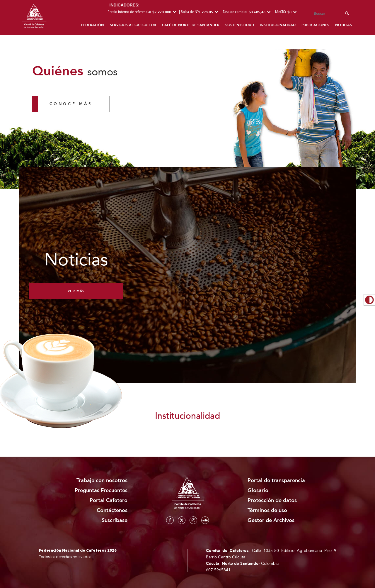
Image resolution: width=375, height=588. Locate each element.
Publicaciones (315, 25)
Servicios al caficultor (133, 25)
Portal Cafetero (109, 500)
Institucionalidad (278, 25)
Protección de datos (272, 500)
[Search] (329, 14)
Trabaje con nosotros (102, 481)
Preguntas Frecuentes (101, 490)
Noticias (344, 25)
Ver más (76, 291)
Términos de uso (267, 510)
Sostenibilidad (240, 25)
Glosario (258, 490)
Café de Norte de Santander (191, 25)
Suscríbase (115, 520)
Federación (93, 25)
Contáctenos (112, 510)
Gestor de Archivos (271, 520)
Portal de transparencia (276, 481)
